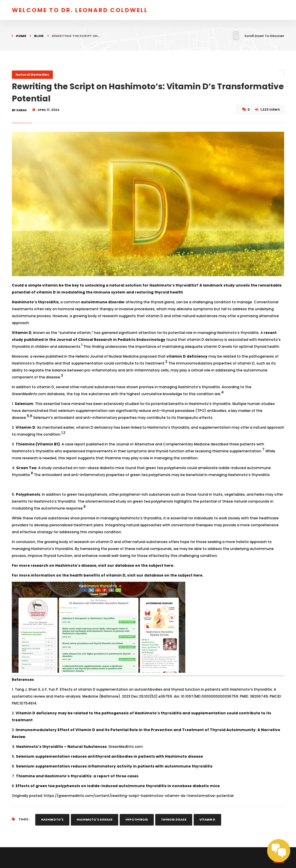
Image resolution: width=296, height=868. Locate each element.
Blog (39, 36)
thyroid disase (174, 820)
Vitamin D (22, 333)
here (169, 565)
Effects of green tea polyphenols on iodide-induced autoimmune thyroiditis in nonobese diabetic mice (118, 786)
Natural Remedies (32, 75)
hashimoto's (52, 820)
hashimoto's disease (95, 820)
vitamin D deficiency (187, 356)
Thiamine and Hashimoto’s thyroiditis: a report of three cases (77, 776)
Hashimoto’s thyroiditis (35, 302)
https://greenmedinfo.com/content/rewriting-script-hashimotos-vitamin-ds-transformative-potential (139, 796)
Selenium (24, 404)
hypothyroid (137, 820)
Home (21, 36)
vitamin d (207, 820)
